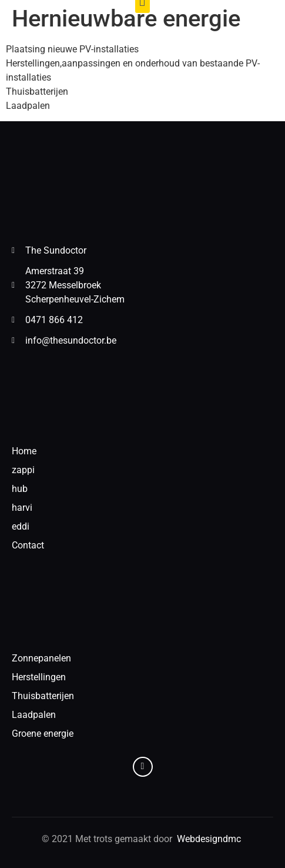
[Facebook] (143, 767)
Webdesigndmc (210, 839)
